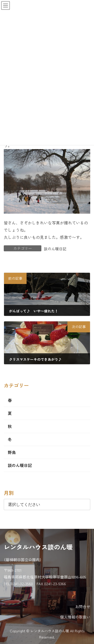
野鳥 (12, 452)
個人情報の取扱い (75, 617)
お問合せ (83, 606)
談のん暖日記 (55, 249)
